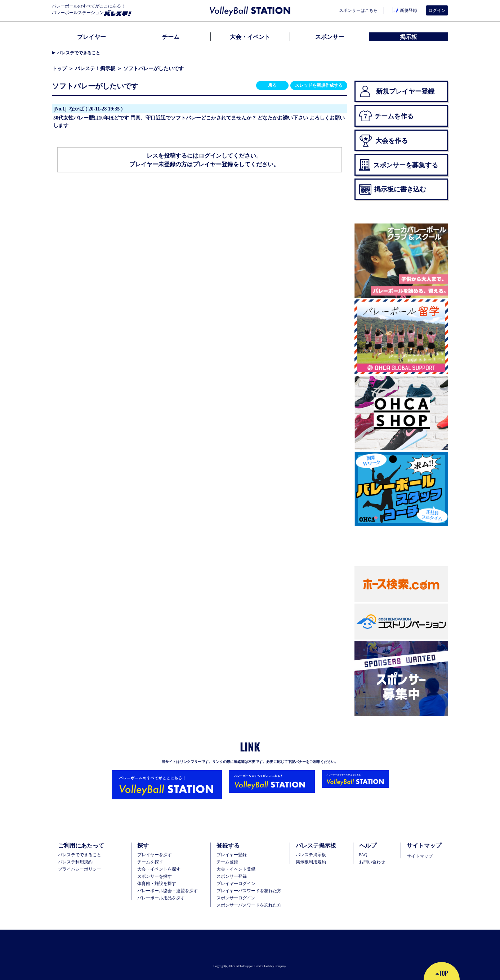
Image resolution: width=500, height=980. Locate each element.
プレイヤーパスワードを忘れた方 (249, 891)
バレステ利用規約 (75, 862)
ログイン (437, 10)
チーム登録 (227, 862)
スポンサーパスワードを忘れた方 (249, 905)
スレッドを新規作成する (319, 85)
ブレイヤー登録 (232, 855)
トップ (59, 68)
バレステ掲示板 (311, 855)
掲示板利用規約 (311, 862)
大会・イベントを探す (159, 869)
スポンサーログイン (236, 898)
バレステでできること (79, 53)
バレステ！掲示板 (95, 68)
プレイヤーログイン (236, 884)
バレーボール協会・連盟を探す (168, 891)
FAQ (363, 855)
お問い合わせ (372, 862)
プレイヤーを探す (155, 855)
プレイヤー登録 (213, 164)
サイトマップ (420, 856)
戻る (272, 85)
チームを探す (150, 862)
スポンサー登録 (232, 876)
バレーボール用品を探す (161, 898)
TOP (442, 973)
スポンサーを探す (155, 876)
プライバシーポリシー (80, 869)
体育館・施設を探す (157, 884)
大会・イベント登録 (236, 869)
